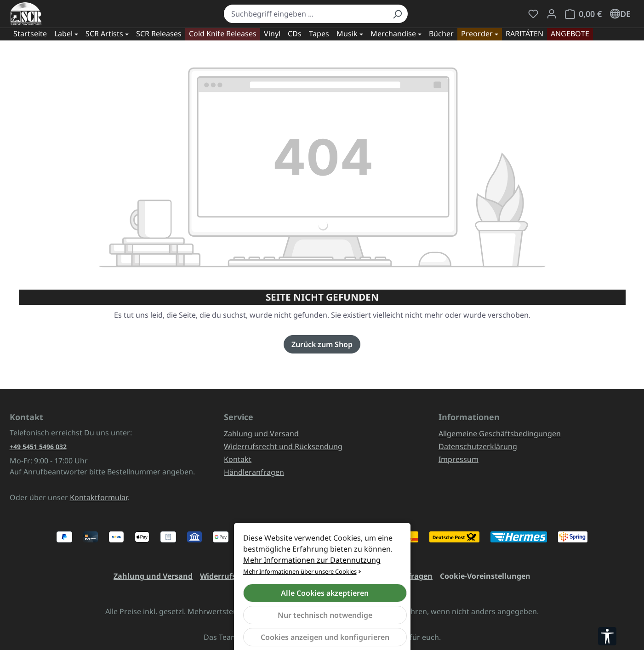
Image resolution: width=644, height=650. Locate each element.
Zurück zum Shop (322, 344)
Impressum (459, 459)
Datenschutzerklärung (478, 446)
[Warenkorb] (583, 14)
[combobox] (305, 14)
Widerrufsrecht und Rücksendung (283, 446)
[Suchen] (397, 14)
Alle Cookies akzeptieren (325, 593)
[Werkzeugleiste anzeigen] (607, 636)
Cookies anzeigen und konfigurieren (325, 637)
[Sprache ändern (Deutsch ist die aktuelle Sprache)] (620, 14)
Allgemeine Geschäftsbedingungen (500, 433)
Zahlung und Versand (261, 433)
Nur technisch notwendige (325, 615)
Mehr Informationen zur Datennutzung (312, 560)
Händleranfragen (254, 472)
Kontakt (238, 459)
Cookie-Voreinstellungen (485, 576)
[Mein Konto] (552, 14)
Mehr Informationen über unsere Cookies (300, 571)
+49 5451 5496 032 (38, 447)
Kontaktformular (99, 497)
